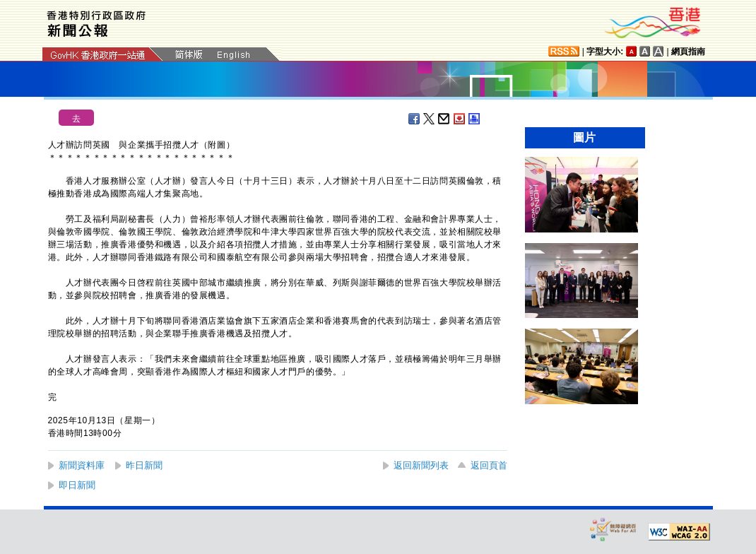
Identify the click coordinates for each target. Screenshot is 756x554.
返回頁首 (489, 465)
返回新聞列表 (421, 465)
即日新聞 (77, 485)
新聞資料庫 (82, 465)
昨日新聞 (144, 465)
